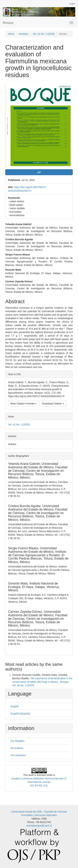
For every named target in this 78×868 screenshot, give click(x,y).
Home (11, 34)
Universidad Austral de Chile (27, 812)
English (15, 706)
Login (72, 4)
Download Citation (53, 404)
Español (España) (20, 714)
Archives (23, 34)
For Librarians (18, 755)
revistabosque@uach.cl (39, 826)
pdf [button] (39, 172)
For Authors (17, 748)
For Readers (18, 741)
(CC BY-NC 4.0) (39, 785)
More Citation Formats (23, 404)
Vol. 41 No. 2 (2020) (44, 34)
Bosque (8, 23)
